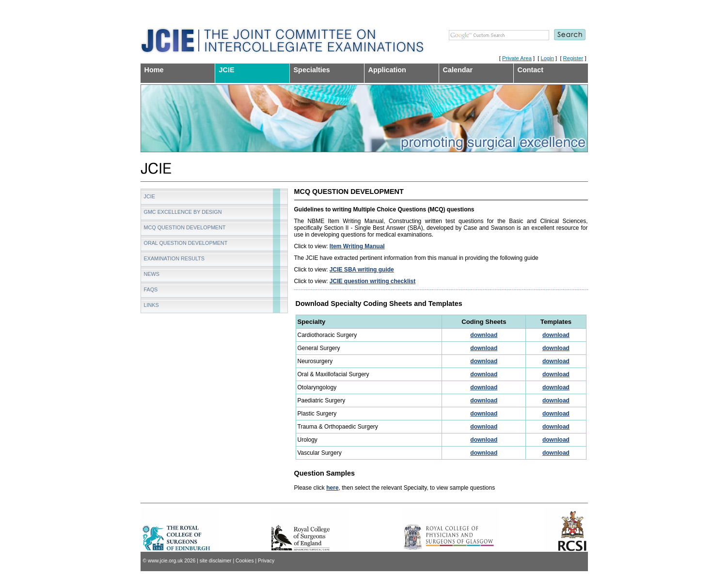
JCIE (227, 70)
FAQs (151, 289)
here (332, 488)
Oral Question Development (186, 243)
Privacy (266, 561)
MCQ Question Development (185, 227)
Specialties (312, 70)
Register (573, 58)
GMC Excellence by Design (183, 212)
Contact (531, 70)
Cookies (245, 561)
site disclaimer (216, 561)
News (152, 274)
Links (151, 305)
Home (154, 70)
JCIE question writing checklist (372, 281)
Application (387, 70)
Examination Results (174, 258)
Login (547, 58)
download (484, 335)
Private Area (517, 58)
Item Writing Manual (357, 246)
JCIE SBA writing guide (362, 270)
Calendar (458, 70)
